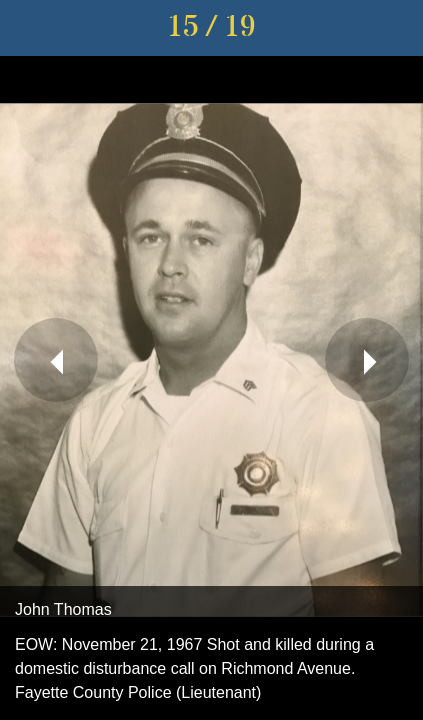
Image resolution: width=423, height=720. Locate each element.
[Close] (28, 28)
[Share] (395, 28)
